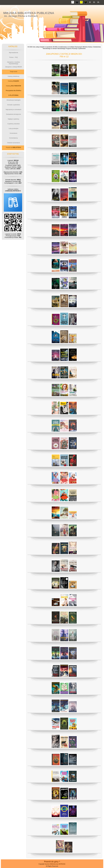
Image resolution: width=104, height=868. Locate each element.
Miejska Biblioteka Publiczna (29, 13)
